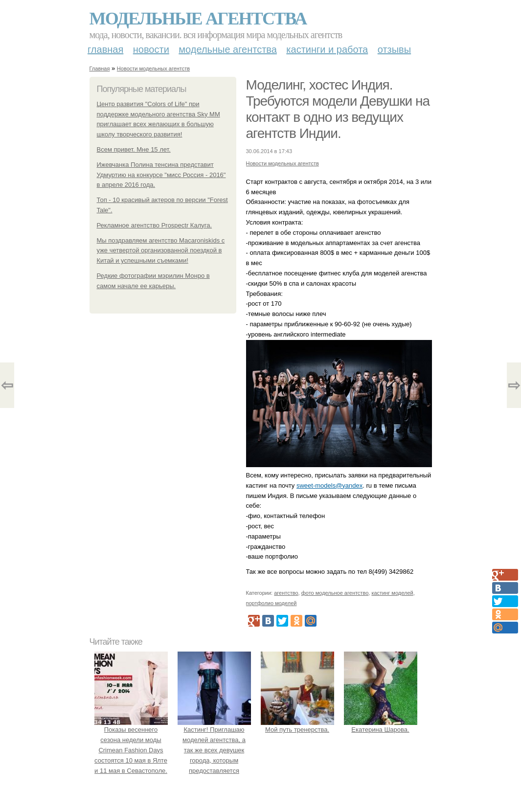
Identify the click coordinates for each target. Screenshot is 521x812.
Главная (105, 49)
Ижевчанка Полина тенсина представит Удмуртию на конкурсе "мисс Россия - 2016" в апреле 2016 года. (161, 175)
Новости (151, 49)
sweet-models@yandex (329, 485)
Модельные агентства (198, 19)
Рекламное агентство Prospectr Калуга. (155, 225)
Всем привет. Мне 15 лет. (134, 149)
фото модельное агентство (335, 593)
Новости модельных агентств (153, 68)
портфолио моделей (272, 603)
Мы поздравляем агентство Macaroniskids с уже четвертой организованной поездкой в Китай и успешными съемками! (161, 251)
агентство (286, 593)
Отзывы (394, 49)
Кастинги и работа (327, 49)
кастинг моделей (392, 593)
